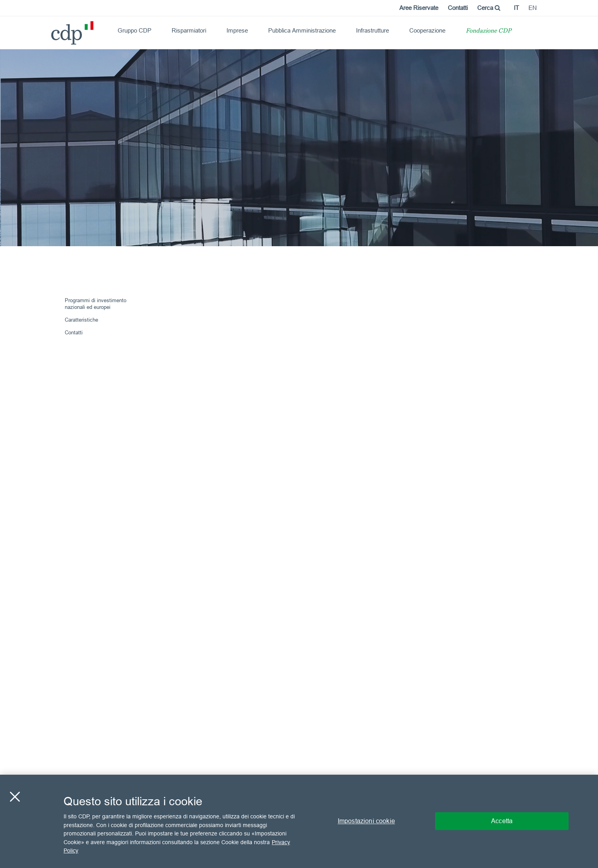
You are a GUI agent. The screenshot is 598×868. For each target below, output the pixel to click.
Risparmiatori (189, 30)
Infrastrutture (373, 30)
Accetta (502, 821)
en (533, 8)
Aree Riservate (419, 8)
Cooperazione (427, 30)
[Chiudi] (15, 797)
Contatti (458, 8)
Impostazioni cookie (366, 821)
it (516, 8)
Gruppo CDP (135, 30)
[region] (299, 821)
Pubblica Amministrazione (302, 30)
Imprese (237, 30)
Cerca (489, 8)
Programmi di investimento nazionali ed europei (96, 304)
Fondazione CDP (489, 31)
